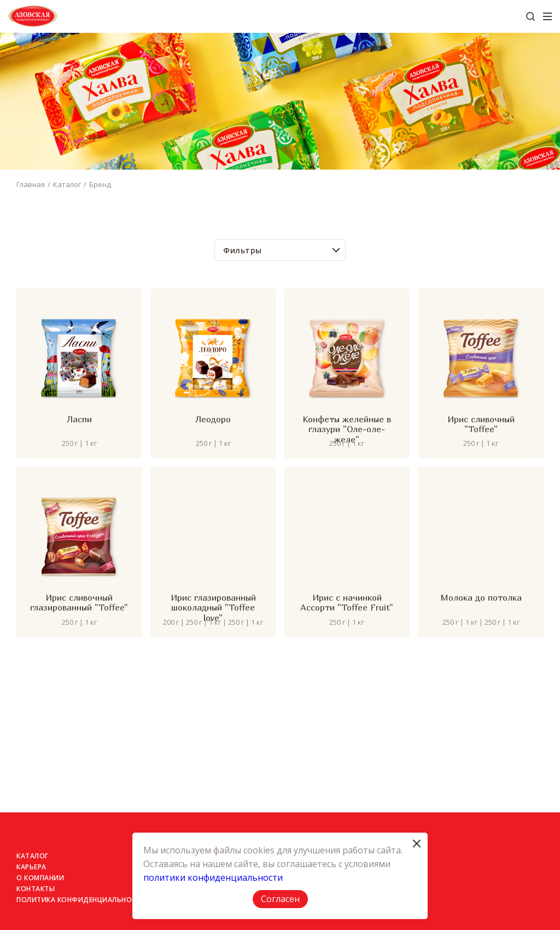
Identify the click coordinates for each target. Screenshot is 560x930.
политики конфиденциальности (213, 877)
